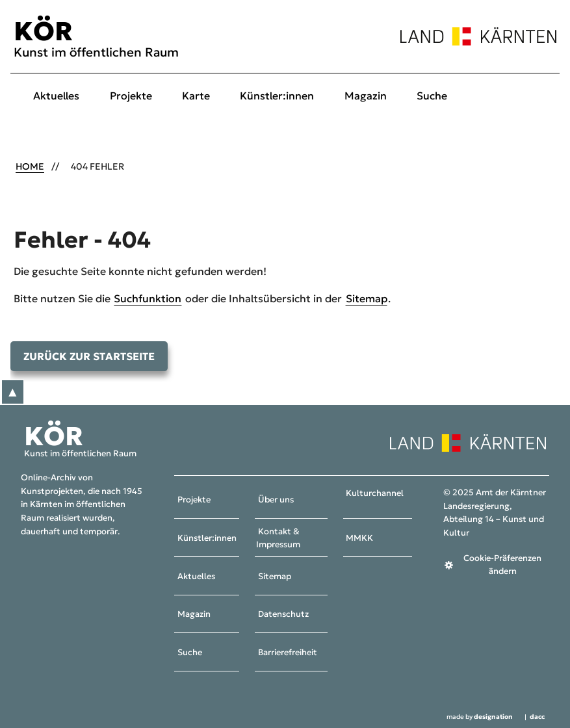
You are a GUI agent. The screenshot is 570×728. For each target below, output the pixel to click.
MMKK (359, 538)
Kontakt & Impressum (278, 539)
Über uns (276, 500)
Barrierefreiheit (288, 653)
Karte (196, 96)
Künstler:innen (277, 96)
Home (30, 166)
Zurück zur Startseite (89, 356)
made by (480, 718)
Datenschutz (283, 615)
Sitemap (367, 298)
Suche (432, 96)
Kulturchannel (375, 493)
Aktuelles (56, 96)
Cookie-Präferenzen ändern (502, 565)
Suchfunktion (148, 298)
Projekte (131, 96)
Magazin (366, 96)
